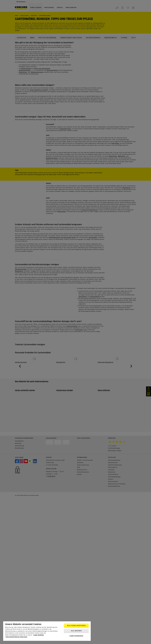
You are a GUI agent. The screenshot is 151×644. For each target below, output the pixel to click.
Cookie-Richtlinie (39, 635)
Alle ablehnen (76, 631)
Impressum (24, 637)
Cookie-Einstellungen (76, 636)
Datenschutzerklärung (13, 637)
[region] (47, 631)
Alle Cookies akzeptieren (76, 626)
